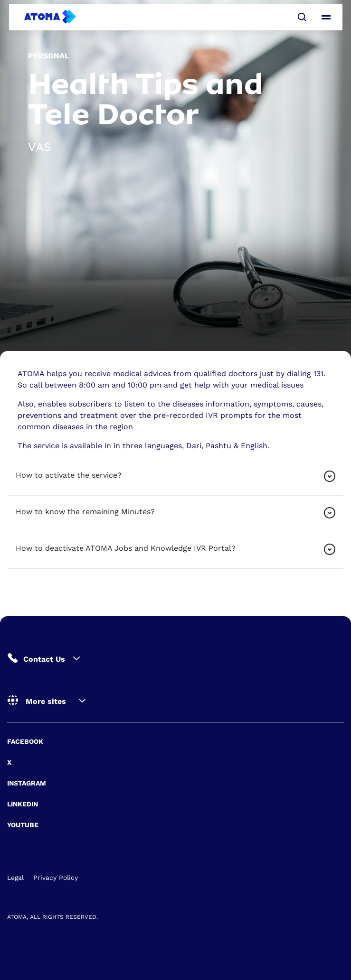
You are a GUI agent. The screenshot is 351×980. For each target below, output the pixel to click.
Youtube (23, 825)
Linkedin (23, 804)
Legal (15, 878)
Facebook (25, 741)
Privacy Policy (56, 878)
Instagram (27, 783)
